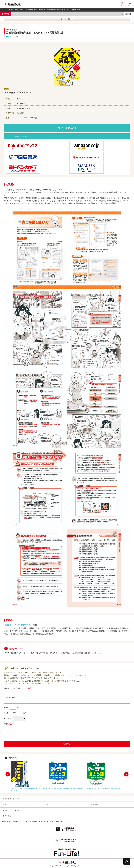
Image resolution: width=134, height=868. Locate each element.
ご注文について (54, 822)
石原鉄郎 (10, 36)
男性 (13, 713)
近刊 (49, 804)
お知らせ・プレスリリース (13, 810)
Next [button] (126, 774)
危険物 (41, 10)
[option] (29, 776)
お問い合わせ (32, 822)
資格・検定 (14, 10)
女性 (23, 713)
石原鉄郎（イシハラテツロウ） (19, 625)
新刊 (4, 804)
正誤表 (43, 822)
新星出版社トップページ (12, 799)
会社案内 (7, 822)
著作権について (19, 822)
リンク (65, 822)
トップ (6, 10)
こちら (47, 683)
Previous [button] (8, 774)
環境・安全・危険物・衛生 (28, 10)
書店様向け (7, 816)
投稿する (67, 744)
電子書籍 (94, 804)
